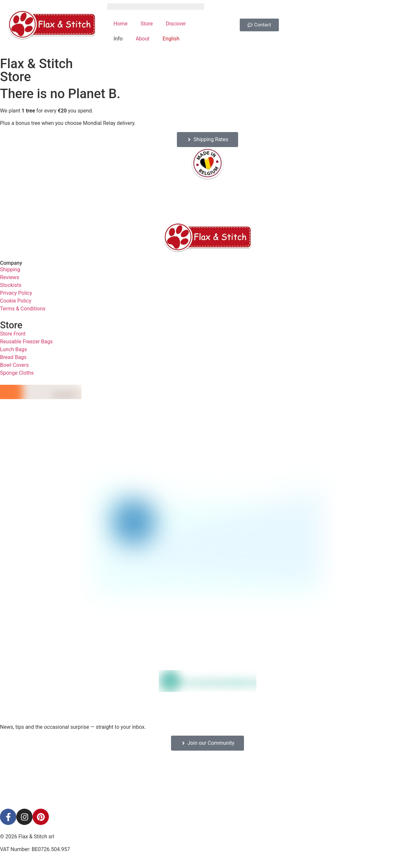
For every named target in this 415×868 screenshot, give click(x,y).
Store (147, 24)
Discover (176, 24)
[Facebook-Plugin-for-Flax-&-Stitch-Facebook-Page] (208, 780)
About (143, 39)
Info (118, 39)
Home (121, 24)
